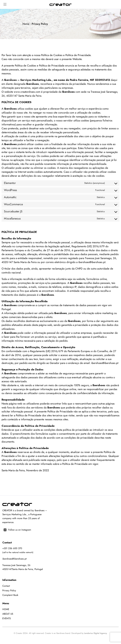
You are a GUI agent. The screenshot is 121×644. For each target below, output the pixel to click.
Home (26, 24)
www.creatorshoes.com (27, 92)
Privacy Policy (9, 590)
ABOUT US (8, 614)
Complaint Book (10, 595)
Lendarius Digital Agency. (96, 633)
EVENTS (7, 618)
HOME (6, 609)
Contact (6, 586)
